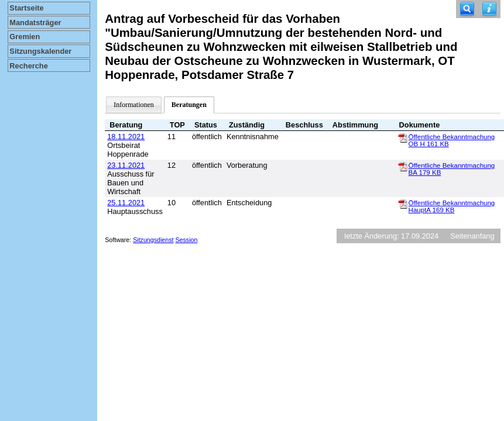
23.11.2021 (126, 165)
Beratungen (189, 105)
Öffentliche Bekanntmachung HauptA (452, 206)
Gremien (25, 37)
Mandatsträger (35, 23)
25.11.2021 (126, 203)
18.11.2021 (126, 137)
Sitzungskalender (40, 51)
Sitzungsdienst (153, 240)
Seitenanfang (472, 236)
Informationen (134, 105)
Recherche (28, 66)
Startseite (26, 8)
